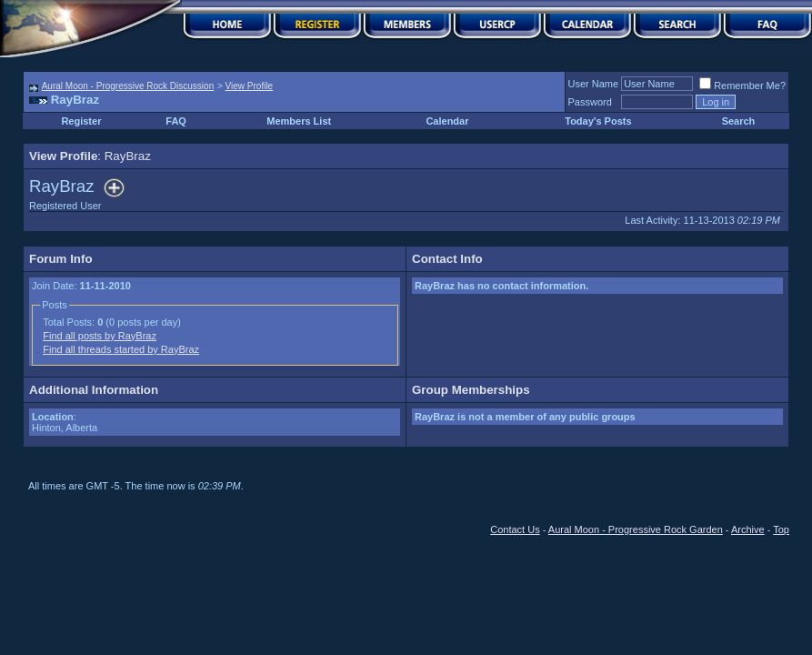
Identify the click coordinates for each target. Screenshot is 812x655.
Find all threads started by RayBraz (121, 349)
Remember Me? (742, 86)
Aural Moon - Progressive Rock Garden (636, 529)
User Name (594, 84)
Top (781, 529)
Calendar (447, 121)
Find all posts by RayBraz (100, 336)
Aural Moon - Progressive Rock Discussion (128, 86)
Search (739, 121)
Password (590, 102)
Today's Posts (598, 121)
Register (81, 121)
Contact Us (515, 529)
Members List (299, 121)
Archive (748, 529)
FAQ (176, 121)
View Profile (250, 86)
